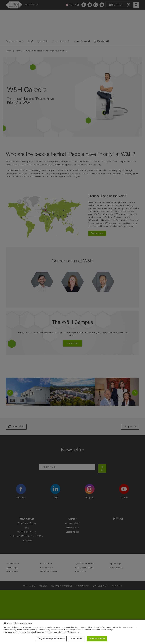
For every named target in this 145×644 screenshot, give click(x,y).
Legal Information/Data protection (66, 632)
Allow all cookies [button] (97, 639)
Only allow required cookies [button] (51, 639)
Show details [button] (77, 639)
